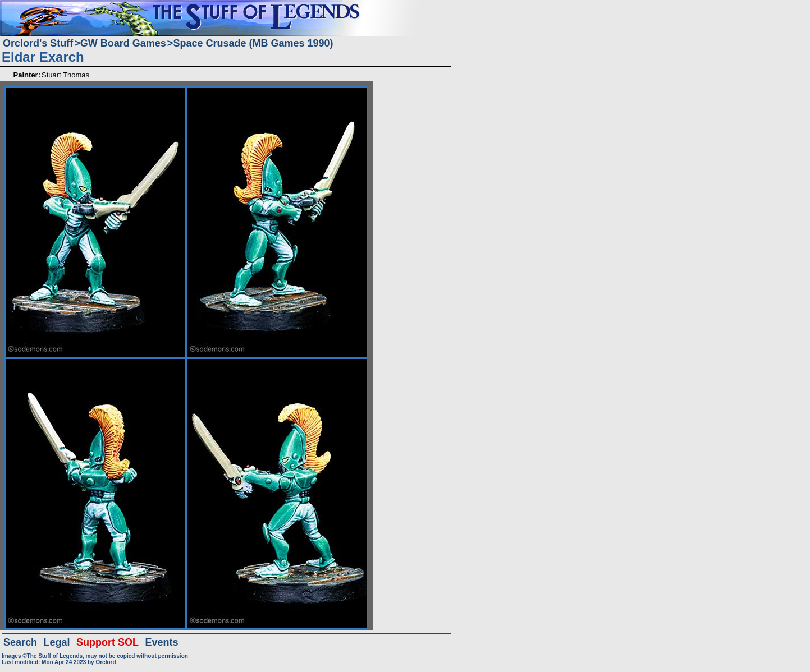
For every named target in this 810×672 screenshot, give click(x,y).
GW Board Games (123, 43)
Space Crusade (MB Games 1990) (253, 43)
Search (20, 642)
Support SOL (107, 642)
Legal (57, 642)
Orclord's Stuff (38, 43)
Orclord (106, 662)
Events (161, 642)
